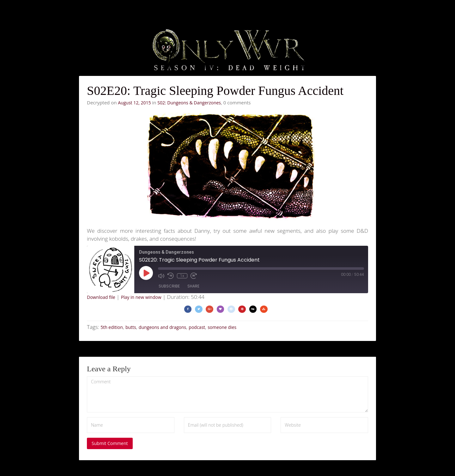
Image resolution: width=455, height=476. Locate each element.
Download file (101, 297)
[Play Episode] (146, 273)
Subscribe (169, 286)
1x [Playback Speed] (182, 276)
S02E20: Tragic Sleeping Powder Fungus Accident (215, 91)
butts (131, 327)
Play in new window (141, 297)
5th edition (112, 327)
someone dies (222, 327)
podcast (197, 327)
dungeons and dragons (162, 327)
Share (193, 286)
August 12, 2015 (134, 103)
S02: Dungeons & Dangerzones (189, 103)
